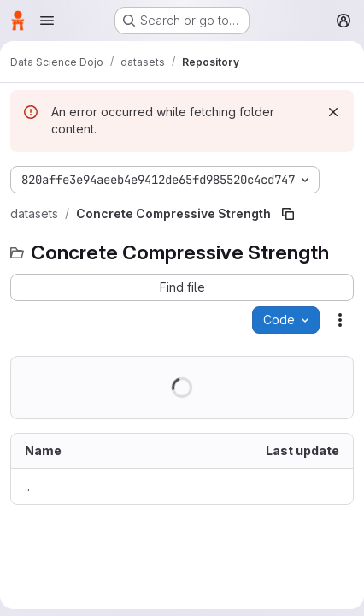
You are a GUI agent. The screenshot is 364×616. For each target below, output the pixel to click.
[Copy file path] (288, 214)
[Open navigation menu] (47, 21)
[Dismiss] (333, 112)
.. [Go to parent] (27, 486)
